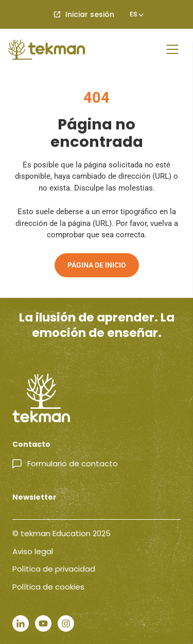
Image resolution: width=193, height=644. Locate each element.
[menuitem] (133, 14)
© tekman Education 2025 (62, 533)
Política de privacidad (54, 569)
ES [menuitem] (133, 14)
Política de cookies (48, 587)
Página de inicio (97, 265)
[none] (133, 14)
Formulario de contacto (73, 463)
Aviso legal (33, 551)
